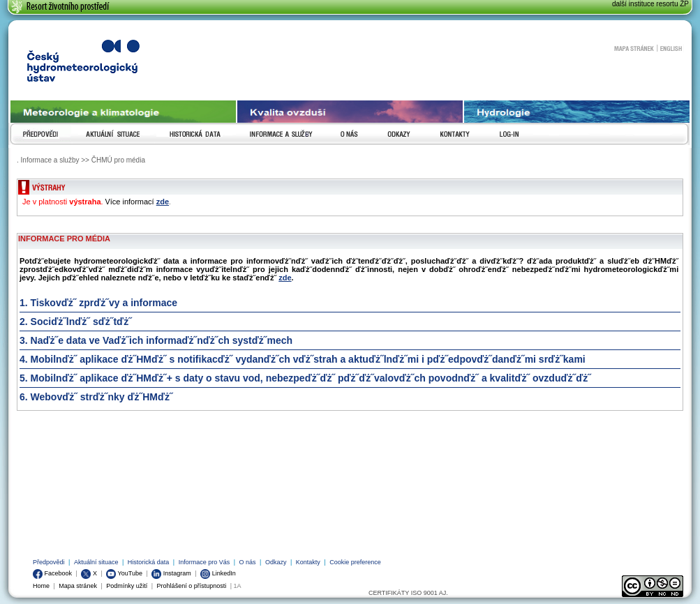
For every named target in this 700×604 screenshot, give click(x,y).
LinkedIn (218, 573)
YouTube (124, 573)
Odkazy (276, 562)
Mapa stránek (634, 48)
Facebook (52, 573)
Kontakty (308, 562)
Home (41, 586)
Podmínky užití (127, 586)
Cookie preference (355, 562)
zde (163, 202)
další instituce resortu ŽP (650, 4)
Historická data (149, 562)
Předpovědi (49, 562)
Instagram (171, 573)
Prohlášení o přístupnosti (192, 586)
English (671, 48)
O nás (248, 562)
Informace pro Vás (204, 562)
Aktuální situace (96, 562)
